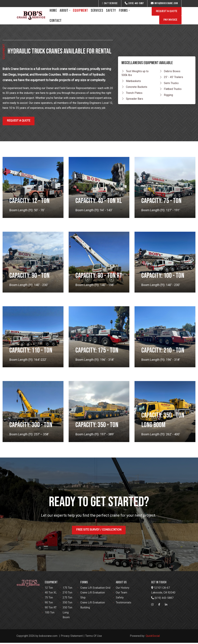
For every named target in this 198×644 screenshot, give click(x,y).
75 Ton (49, 599)
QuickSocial (153, 637)
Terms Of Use (94, 637)
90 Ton (49, 604)
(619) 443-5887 (134, 3)
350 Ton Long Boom (67, 614)
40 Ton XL (51, 594)
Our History (123, 589)
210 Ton (67, 594)
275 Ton (67, 599)
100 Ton (50, 614)
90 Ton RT (51, 609)
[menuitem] (53, 11)
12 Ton (49, 589)
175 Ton (67, 589)
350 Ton (67, 604)
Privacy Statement (72, 637)
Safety (120, 599)
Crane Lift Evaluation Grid (95, 589)
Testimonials (124, 604)
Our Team (121, 594)
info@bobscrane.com (164, 3)
